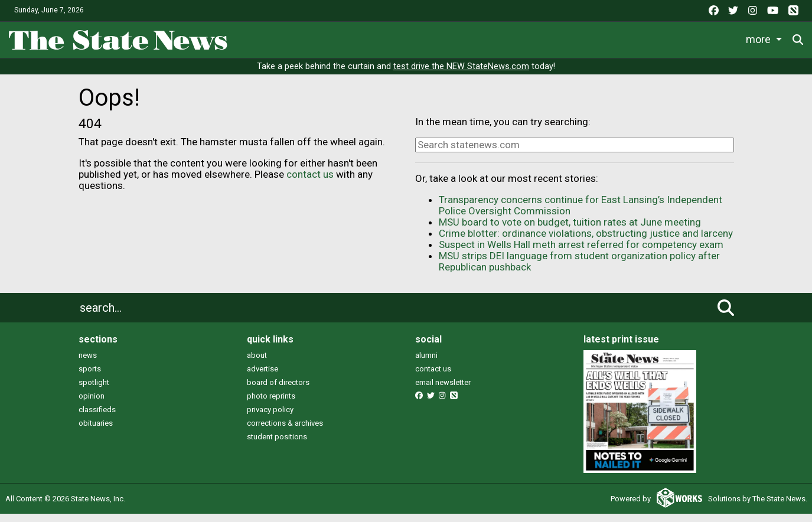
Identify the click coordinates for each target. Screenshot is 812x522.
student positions (277, 444)
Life (298, 37)
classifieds (97, 417)
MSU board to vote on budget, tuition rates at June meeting (570, 230)
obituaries (96, 431)
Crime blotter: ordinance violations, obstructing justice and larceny (586, 242)
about (257, 363)
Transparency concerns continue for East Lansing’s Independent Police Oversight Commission (581, 213)
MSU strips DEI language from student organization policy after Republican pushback (579, 270)
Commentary (495, 37)
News (254, 37)
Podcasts (571, 37)
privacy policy (270, 417)
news (88, 363)
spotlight (94, 390)
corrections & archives (285, 431)
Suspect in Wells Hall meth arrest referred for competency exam (581, 253)
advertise (262, 376)
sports (90, 376)
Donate (765, 38)
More (712, 37)
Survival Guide (417, 37)
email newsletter (443, 390)
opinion (92, 404)
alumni (426, 363)
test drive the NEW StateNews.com (461, 75)
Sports (345, 37)
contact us (310, 182)
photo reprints (271, 404)
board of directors (278, 390)
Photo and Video (646, 37)
